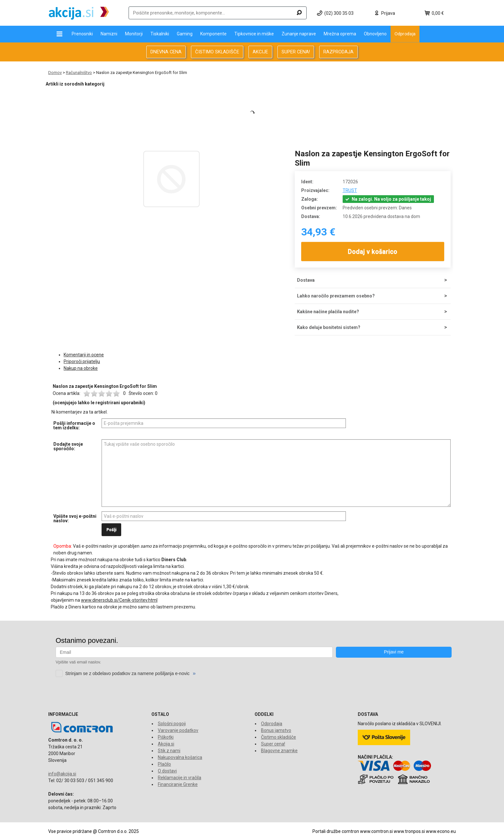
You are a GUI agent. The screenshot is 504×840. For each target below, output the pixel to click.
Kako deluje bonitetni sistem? (329, 327)
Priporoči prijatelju (82, 361)
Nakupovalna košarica (180, 757)
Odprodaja (405, 34)
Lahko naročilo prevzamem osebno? (336, 296)
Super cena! (273, 744)
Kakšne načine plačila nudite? (328, 312)
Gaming (185, 34)
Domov (55, 73)
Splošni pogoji (172, 724)
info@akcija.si (62, 774)
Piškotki (166, 737)
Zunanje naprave (299, 34)
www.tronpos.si (409, 831)
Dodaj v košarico (373, 251)
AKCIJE (260, 52)
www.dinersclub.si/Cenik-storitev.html (119, 600)
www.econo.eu (441, 831)
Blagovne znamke (279, 751)
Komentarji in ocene (84, 355)
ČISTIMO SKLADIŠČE (217, 52)
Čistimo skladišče (279, 737)
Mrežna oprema (340, 34)
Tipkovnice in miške (254, 34)
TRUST (350, 190)
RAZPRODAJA (338, 52)
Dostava (306, 280)
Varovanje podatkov (178, 730)
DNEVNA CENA (166, 52)
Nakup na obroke (81, 368)
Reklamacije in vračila (180, 778)
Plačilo (164, 764)
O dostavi (167, 771)
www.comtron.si (376, 831)
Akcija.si (166, 744)
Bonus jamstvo (276, 730)
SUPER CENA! (296, 52)
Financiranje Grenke (178, 784)
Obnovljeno (375, 34)
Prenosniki (82, 34)
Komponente (213, 34)
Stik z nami (169, 751)
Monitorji (134, 34)
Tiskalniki (160, 34)
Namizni (109, 34)
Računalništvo (79, 73)
